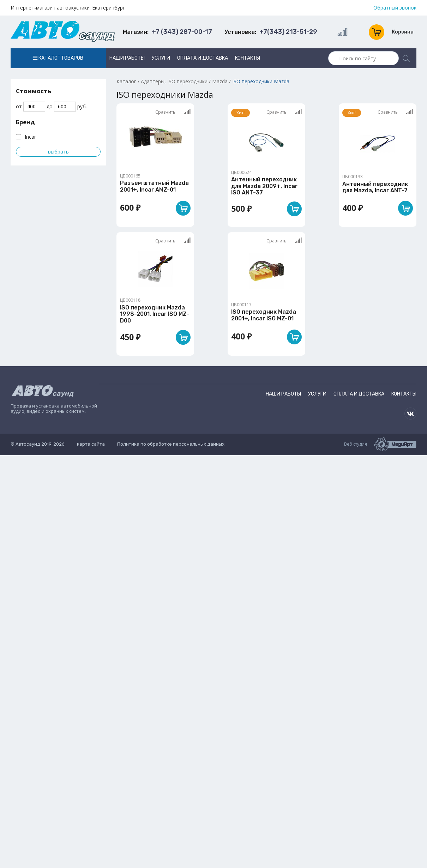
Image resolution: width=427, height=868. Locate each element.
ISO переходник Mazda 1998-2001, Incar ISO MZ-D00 (155, 314)
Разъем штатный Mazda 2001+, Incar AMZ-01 (154, 186)
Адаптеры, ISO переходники (174, 81)
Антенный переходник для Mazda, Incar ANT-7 (375, 187)
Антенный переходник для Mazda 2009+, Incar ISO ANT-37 (264, 186)
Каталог (126, 81)
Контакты (248, 58)
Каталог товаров (58, 58)
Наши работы (127, 58)
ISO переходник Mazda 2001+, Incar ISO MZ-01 (264, 315)
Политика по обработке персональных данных (171, 444)
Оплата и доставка (203, 58)
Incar (30, 137)
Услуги (161, 58)
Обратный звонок (395, 8)
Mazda (220, 81)
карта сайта (91, 444)
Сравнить (173, 112)
